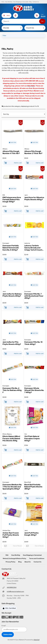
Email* (4, 626)
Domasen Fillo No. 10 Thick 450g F (33, 343)
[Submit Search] (42, 21)
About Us (28, 562)
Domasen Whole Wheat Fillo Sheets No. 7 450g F (34, 390)
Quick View (13, 143)
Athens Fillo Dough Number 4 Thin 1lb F (11, 152)
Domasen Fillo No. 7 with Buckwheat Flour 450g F (34, 296)
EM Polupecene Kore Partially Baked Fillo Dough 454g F (12, 200)
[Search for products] (22, 21)
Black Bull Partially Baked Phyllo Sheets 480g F (33, 487)
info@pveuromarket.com (15, 591)
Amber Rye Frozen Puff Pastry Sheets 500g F (11, 535)
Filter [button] (4, 36)
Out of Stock (13, 545)
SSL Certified (9, 608)
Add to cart (13, 162)
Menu (6, 15)
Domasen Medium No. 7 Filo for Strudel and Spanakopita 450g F (12, 487)
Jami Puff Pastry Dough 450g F (31, 534)
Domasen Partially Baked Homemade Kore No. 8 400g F (11, 248)
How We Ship (9, 2)
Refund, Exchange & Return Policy (14, 558)
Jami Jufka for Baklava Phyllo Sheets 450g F (12, 295)
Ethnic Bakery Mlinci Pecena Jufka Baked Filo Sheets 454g (11, 438)
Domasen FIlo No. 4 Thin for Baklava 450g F (12, 390)
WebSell (37, 640)
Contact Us (36, 2)
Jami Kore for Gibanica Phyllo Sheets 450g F (34, 198)
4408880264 (12, 587)
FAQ (3, 2)
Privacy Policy (10, 562)
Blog (30, 2)
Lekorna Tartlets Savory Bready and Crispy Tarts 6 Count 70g (33, 248)
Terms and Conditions (37, 558)
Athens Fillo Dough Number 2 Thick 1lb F (33, 152)
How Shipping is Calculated (21, 2)
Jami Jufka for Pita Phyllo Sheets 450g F (12, 343)
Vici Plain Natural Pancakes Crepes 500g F (32, 438)
